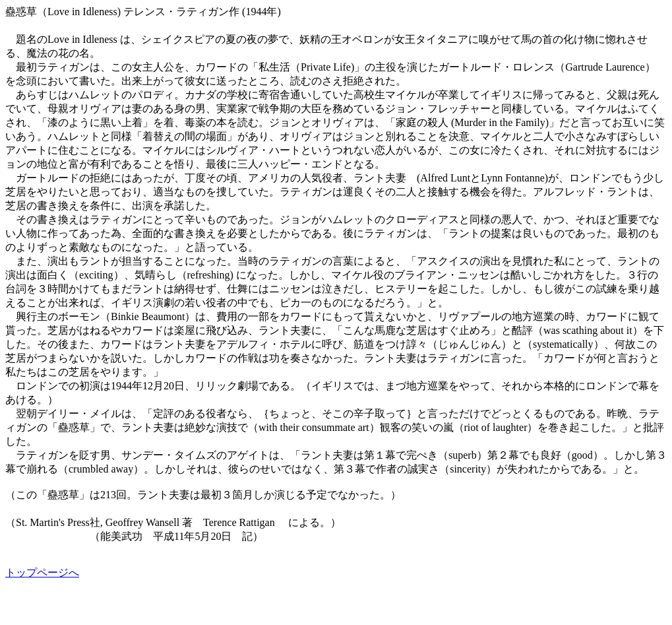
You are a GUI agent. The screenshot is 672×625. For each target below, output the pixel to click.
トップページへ (42, 573)
